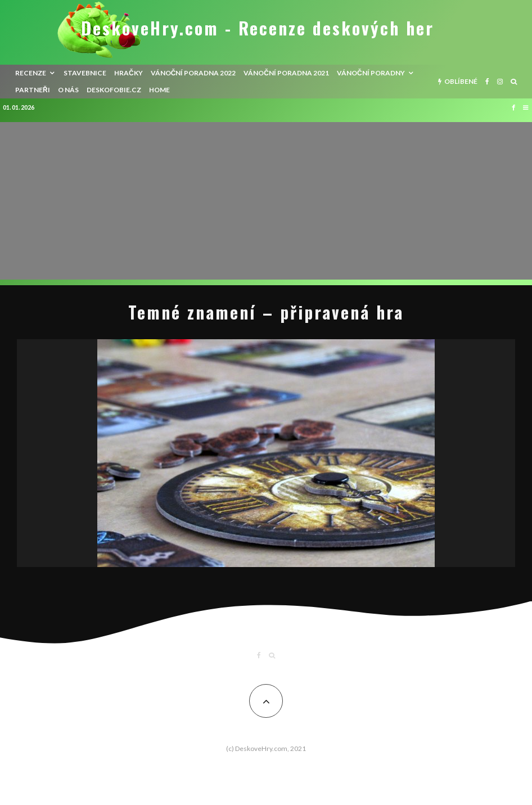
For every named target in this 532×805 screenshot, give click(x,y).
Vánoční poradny (371, 73)
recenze (31, 73)
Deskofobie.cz (114, 90)
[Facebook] (487, 82)
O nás (68, 90)
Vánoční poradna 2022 (193, 73)
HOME (159, 90)
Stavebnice (85, 73)
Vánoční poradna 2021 (286, 73)
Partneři (33, 90)
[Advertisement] (266, 201)
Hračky (129, 73)
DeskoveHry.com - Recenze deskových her (258, 28)
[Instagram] (500, 82)
